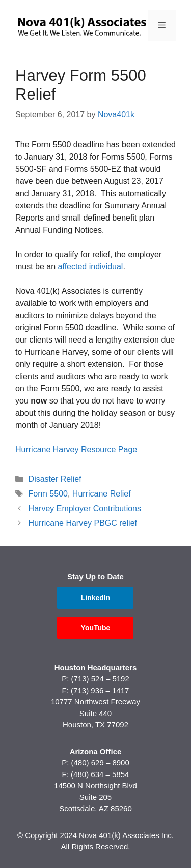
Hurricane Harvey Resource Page (76, 449)
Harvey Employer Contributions (85, 508)
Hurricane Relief (102, 494)
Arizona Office (96, 751)
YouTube (96, 628)
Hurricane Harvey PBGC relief (83, 523)
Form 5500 (48, 494)
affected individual (91, 267)
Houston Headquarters (96, 668)
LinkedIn (96, 598)
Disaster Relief (55, 479)
